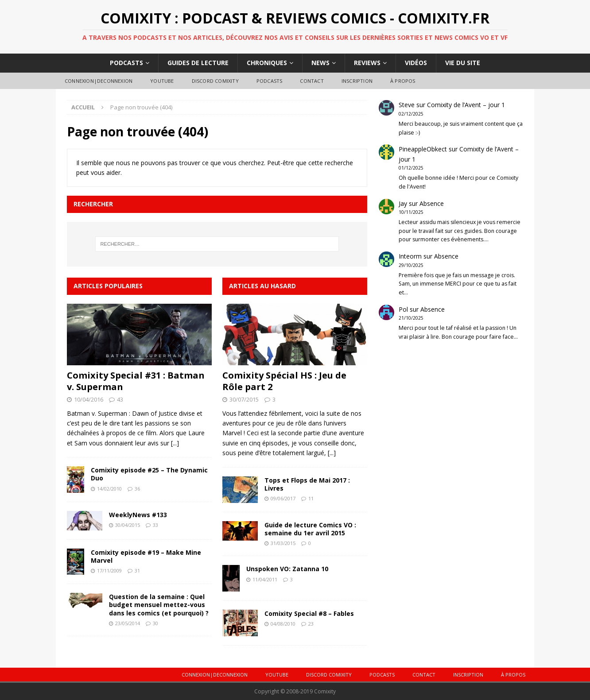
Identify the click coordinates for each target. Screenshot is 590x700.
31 (137, 570)
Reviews (367, 63)
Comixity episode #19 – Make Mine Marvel (146, 556)
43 (120, 399)
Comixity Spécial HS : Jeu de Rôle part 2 (284, 381)
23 (311, 624)
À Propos (403, 81)
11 (311, 498)
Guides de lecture (198, 63)
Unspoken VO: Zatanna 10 (287, 569)
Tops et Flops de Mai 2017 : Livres (307, 484)
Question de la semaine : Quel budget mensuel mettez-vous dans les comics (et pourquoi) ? (159, 605)
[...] (175, 443)
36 (137, 489)
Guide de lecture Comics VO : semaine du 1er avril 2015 (310, 529)
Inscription (357, 81)
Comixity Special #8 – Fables (309, 613)
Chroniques (267, 63)
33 (155, 525)
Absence (432, 203)
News (320, 63)
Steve (407, 105)
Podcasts (126, 63)
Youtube (162, 81)
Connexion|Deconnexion (99, 81)
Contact (312, 81)
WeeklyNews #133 (138, 515)
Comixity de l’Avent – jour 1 (466, 105)
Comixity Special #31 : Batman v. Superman (136, 381)
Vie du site (463, 63)
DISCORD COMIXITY (215, 81)
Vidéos (416, 63)
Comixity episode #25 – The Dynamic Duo (149, 474)
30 (155, 623)
